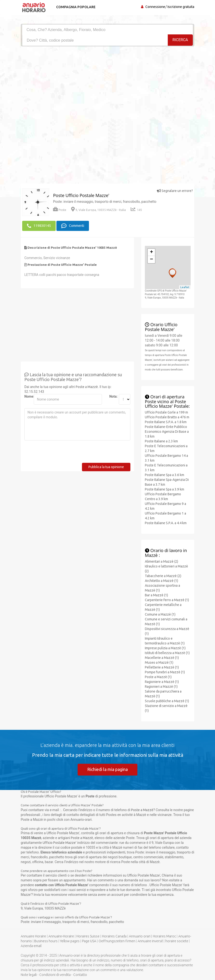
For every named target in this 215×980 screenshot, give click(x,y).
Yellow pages (70, 941)
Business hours (46, 941)
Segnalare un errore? (175, 191)
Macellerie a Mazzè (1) (162, 657)
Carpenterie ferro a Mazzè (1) (167, 600)
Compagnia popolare (76, 7)
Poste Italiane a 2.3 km (161, 441)
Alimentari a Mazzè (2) (161, 561)
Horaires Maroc (164, 936)
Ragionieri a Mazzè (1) (161, 686)
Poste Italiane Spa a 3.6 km (165, 475)
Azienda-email (31, 946)
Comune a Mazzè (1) (160, 614)
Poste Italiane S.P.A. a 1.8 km (166, 422)
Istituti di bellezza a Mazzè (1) (167, 653)
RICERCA (180, 40)
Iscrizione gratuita (181, 7)
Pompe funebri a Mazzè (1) (165, 672)
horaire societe (177, 941)
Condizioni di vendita (55, 975)
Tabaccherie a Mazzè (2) (163, 576)
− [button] (151, 260)
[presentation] (61, 453)
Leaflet (185, 287)
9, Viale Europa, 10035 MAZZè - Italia (98, 210)
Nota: (112, 396)
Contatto (80, 975)
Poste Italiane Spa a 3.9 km (165, 489)
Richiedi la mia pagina (107, 769)
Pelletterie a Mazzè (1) (162, 667)
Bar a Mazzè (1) (156, 595)
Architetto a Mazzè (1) (161, 580)
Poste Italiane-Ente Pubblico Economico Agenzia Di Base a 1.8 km (167, 432)
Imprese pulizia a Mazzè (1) (165, 648)
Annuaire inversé (150, 941)
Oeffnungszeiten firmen (117, 941)
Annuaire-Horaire (61, 936)
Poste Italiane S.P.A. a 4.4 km (166, 523)
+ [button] (151, 252)
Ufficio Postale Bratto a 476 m (167, 417)
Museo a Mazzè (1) (159, 662)
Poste (60, 210)
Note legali (29, 975)
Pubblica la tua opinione (106, 467)
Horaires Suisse (88, 936)
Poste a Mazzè (87, 387)
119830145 (39, 226)
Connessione (155, 7)
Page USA (89, 941)
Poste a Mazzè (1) (158, 677)
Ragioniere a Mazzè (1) (162, 681)
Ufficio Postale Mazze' (60, 843)
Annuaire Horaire (33, 936)
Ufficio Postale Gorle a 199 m (166, 412)
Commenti (73, 226)
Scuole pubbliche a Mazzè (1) (167, 701)
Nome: (27, 396)
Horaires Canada (114, 936)
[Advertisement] (107, 83)
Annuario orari (140, 936)
